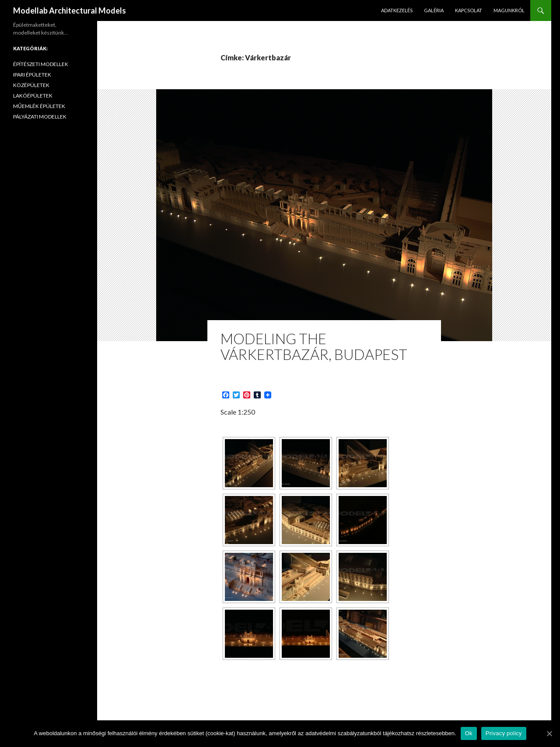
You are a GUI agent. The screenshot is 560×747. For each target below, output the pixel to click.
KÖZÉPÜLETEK (31, 85)
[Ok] (549, 733)
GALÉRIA (434, 10)
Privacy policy (504, 733)
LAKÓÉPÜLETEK (33, 96)
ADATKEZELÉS (397, 10)
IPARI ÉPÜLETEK (32, 75)
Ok (469, 733)
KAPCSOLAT (469, 10)
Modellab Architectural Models (70, 10)
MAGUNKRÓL (509, 10)
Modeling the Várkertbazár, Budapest (314, 346)
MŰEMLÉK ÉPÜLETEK (39, 106)
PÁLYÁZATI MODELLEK (40, 117)
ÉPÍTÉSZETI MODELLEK (41, 64)
